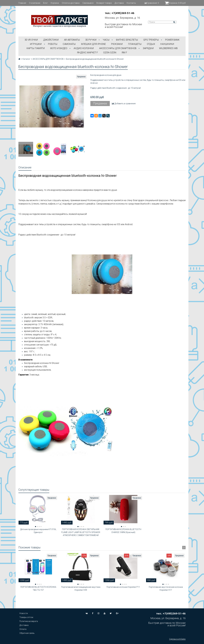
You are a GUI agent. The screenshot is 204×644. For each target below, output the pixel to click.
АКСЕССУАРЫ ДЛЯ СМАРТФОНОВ (118, 48)
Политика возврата (29, 621)
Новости (24, 613)
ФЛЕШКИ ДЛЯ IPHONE (93, 44)
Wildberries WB (168, 48)
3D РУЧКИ (91, 40)
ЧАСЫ (106, 40)
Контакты (131, 3)
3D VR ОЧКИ (31, 40)
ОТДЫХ (151, 44)
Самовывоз (88, 3)
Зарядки (148, 48)
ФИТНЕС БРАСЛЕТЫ (127, 40)
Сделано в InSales (177, 639)
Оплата (23, 629)
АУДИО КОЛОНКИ (84, 48)
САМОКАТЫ (69, 44)
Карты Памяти (36, 48)
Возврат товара (104, 3)
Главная (22, 3)
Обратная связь (27, 633)
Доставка (119, 3)
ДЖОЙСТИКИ (51, 40)
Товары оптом (26, 617)
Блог (45, 3)
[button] (35, 527)
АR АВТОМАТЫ (72, 40)
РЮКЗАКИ (117, 44)
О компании (35, 3)
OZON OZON (110, 52)
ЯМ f (124, 52)
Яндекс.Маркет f (87, 52)
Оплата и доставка (71, 3)
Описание (25, 168)
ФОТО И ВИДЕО (59, 48)
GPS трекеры (151, 40)
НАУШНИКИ (167, 44)
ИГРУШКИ (36, 44)
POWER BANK (172, 40)
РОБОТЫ (53, 44)
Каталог (26, 59)
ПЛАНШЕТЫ (135, 44)
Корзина (55, 3)
